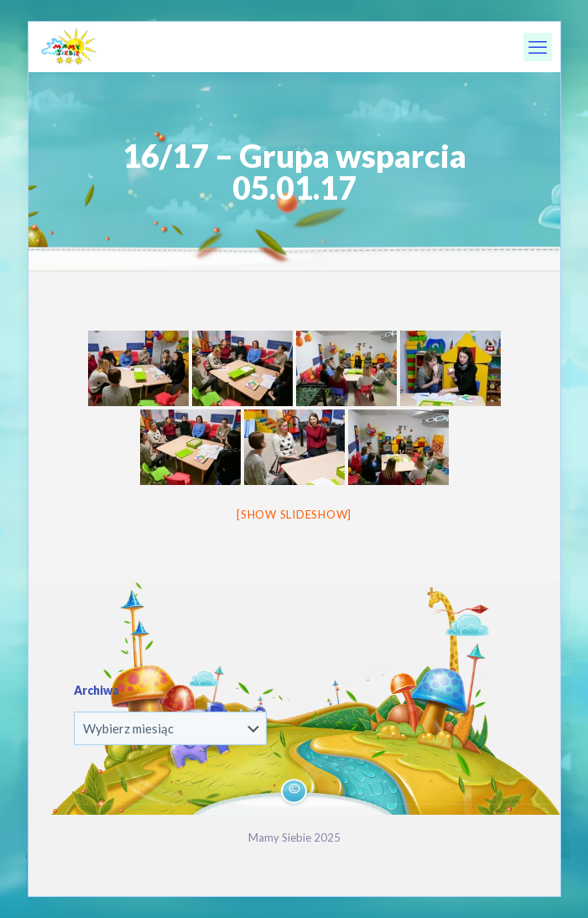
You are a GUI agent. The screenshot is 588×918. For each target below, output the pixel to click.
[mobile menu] (538, 47)
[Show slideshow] (294, 514)
